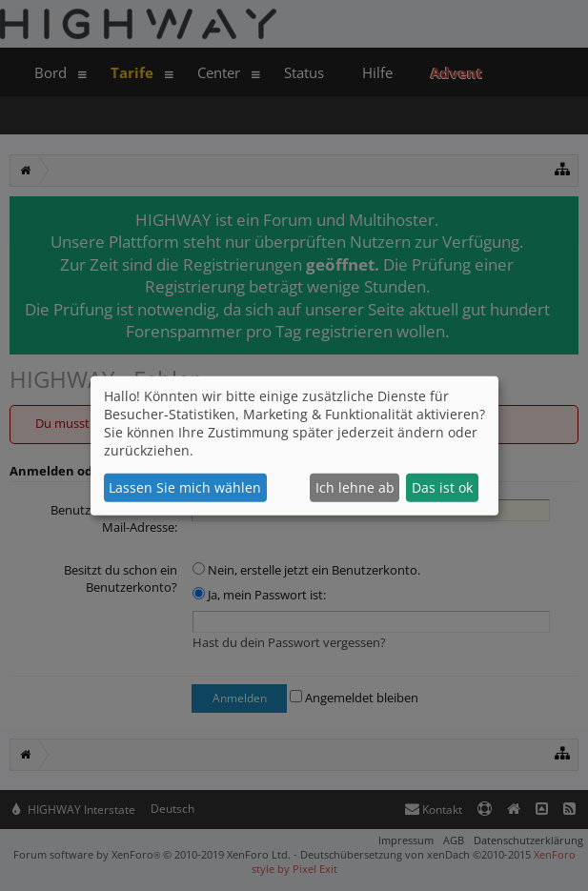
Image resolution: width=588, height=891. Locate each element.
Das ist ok (442, 487)
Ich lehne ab (355, 487)
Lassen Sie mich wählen (185, 487)
